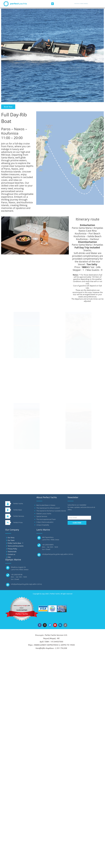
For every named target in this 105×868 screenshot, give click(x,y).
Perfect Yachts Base (15, 543)
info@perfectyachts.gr (50, 554)
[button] (53, 4)
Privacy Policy (12, 549)
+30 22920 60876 (48, 545)
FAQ (9, 557)
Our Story (11, 538)
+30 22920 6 (15, 575)
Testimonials (12, 552)
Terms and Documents (16, 546)
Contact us (11, 554)
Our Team (11, 540)
